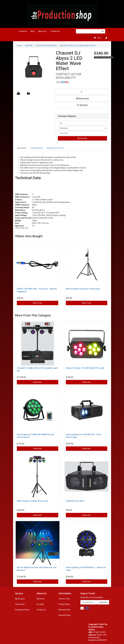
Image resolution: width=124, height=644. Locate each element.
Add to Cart (38, 303)
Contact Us (55, 31)
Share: (63, 82)
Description (22, 148)
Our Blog (40, 604)
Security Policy (65, 615)
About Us (42, 31)
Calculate (82, 138)
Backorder (82, 98)
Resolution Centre (22, 610)
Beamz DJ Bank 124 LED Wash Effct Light (85, 368)
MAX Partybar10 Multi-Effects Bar (33, 501)
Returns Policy (64, 610)
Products (23, 31)
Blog (33, 31)
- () (98, 38)
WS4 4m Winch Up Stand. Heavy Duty (83, 289)
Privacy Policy (64, 604)
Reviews (56, 148)
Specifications (37, 148)
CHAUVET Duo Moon (75, 501)
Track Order (20, 604)
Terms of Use (64, 599)
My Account (20, 599)
